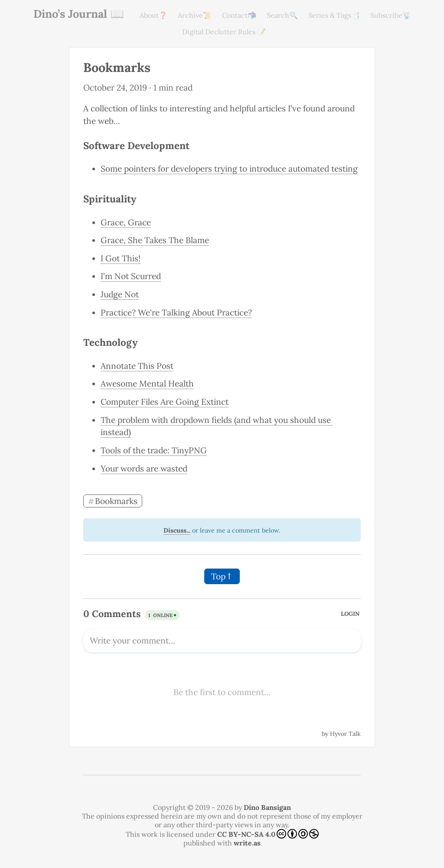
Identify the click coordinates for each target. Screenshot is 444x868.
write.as (247, 843)
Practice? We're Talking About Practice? (176, 312)
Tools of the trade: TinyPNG (154, 450)
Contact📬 (239, 15)
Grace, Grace (126, 222)
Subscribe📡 (391, 15)
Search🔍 (282, 15)
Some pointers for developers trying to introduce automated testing (229, 169)
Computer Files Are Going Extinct (165, 402)
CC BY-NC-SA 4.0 (268, 834)
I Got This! (121, 258)
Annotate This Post (137, 366)
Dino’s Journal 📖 (79, 14)
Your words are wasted (144, 468)
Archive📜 (195, 15)
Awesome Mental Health (147, 384)
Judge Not (120, 294)
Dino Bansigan (267, 807)
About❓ (153, 15)
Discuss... (177, 530)
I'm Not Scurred (131, 276)
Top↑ (222, 576)
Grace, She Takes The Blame (155, 240)
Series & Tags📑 (334, 15)
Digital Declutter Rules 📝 (224, 32)
